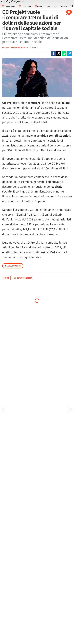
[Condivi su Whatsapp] (64, 53)
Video (48, 6)
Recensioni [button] (25, 6)
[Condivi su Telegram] (69, 53)
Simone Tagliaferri (18, 47)
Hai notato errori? (22, 278)
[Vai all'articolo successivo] (3, 409)
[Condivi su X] (59, 53)
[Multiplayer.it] (12, 1)
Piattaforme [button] (9, 6)
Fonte (6, 278)
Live (56, 6)
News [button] (38, 6)
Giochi (64, 6)
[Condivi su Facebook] (53, 53)
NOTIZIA (5, 47)
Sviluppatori (13, 266)
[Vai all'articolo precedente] (71, 409)
